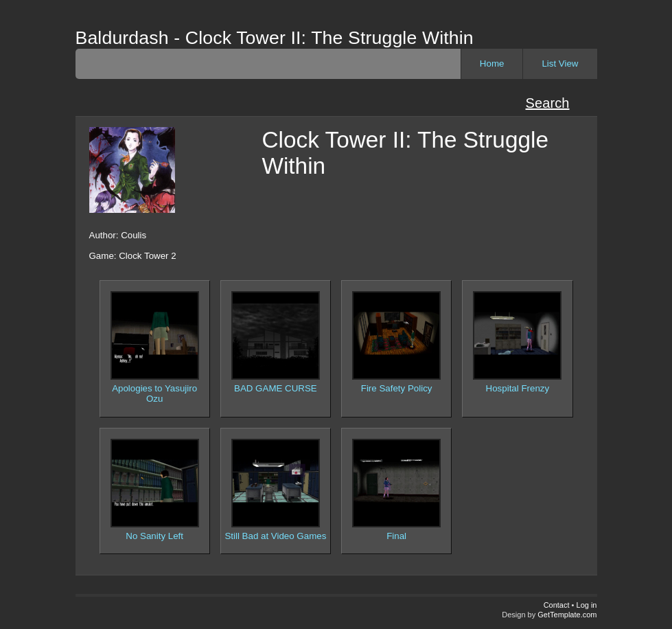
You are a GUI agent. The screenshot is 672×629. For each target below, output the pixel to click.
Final (396, 536)
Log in (587, 605)
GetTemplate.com (567, 615)
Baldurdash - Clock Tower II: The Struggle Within (275, 38)
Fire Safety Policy (397, 388)
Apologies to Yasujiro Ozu (154, 393)
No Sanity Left (154, 536)
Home (492, 64)
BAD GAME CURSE (276, 388)
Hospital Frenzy (518, 388)
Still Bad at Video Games (275, 536)
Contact (557, 605)
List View (560, 64)
